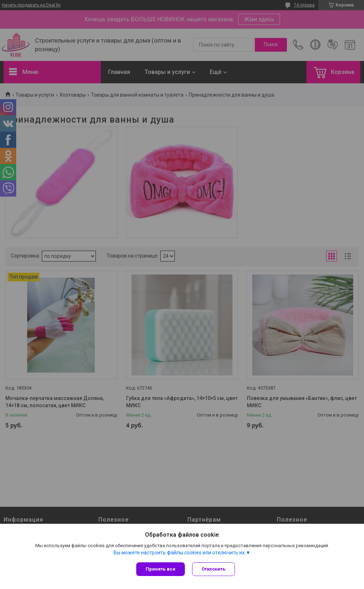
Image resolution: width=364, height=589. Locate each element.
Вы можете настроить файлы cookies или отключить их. (180, 553)
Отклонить (214, 569)
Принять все (161, 569)
